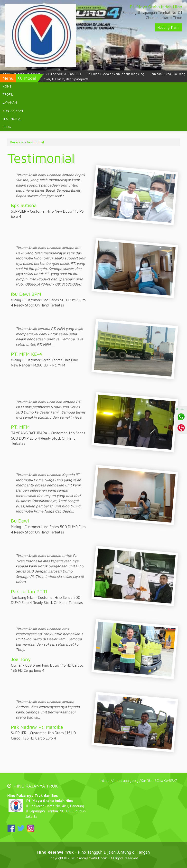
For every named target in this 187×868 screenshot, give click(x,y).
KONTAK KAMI (13, 111)
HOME (7, 86)
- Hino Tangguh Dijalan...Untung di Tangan (93, 852)
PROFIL (8, 94)
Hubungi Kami (168, 27)
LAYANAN (10, 102)
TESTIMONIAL (12, 119)
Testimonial (35, 142)
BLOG (7, 127)
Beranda (17, 142)
